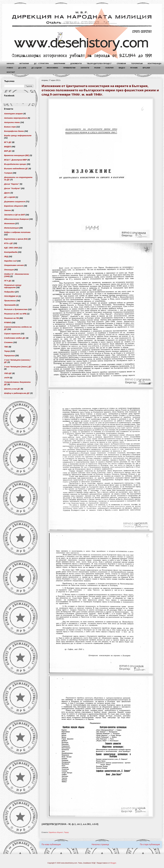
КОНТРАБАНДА (155, 64)
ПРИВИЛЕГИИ (69, 68)
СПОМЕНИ (121, 64)
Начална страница (100, 844)
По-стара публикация (150, 844)
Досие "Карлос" (12, 184)
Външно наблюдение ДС (16, 168)
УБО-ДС (8, 373)
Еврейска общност (56, 832)
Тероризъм (9, 355)
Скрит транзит (12, 334)
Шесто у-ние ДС (12, 389)
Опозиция (9, 270)
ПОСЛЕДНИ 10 (11, 296)
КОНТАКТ (11, 72)
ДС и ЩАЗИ (36, 68)
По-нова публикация (51, 844)
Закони (8, 210)
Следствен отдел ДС (15, 338)
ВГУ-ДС (8, 142)
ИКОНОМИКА (52, 68)
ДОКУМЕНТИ (76, 64)
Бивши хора (10, 127)
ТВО (6, 347)
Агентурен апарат (13, 114)
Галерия (8, 173)
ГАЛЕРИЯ (109, 68)
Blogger (113, 863)
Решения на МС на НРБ (15, 314)
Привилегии (10, 301)
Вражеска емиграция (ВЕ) (17, 155)
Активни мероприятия (16, 118)
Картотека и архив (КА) (16, 239)
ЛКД (6, 256)
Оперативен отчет (14, 265)
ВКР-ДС (8, 151)
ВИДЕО (122, 68)
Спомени (8, 342)
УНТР (7, 378)
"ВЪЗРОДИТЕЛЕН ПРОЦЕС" (99, 64)
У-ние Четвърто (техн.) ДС (18, 367)
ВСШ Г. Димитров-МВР (15, 160)
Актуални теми (12, 122)
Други (7, 193)
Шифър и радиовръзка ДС (17, 393)
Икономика (9, 223)
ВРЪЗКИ (146, 68)
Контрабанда (11, 252)
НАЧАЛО (10, 64)
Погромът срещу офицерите (13, 286)
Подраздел (9, 292)
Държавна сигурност (15, 201)
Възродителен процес (15, 164)
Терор (66, 832)
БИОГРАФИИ (59, 64)
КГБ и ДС (9, 243)
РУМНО (10, 68)
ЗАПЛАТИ (85, 68)
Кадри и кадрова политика (17, 232)
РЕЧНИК (134, 68)
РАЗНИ (97, 68)
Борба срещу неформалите (18, 135)
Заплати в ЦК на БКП (15, 215)
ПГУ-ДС (8, 281)
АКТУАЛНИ (24, 64)
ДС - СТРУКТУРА (41, 64)
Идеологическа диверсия (16, 219)
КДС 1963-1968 (11, 248)
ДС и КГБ (22, 68)
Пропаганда (10, 305)
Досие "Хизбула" (12, 188)
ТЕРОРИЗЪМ (137, 64)
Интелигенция (11, 228)
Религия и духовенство (16, 309)
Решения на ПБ (11, 318)
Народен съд (10, 261)
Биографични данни (14, 131)
